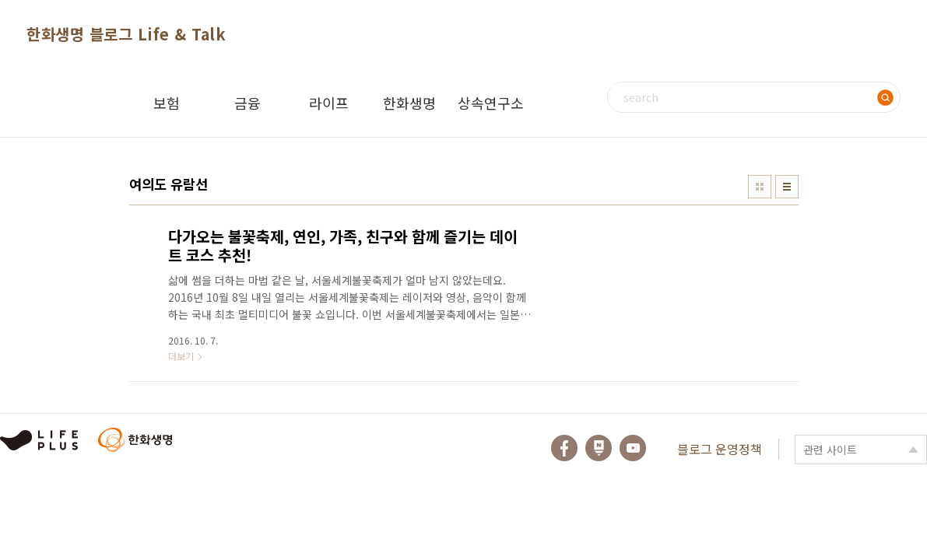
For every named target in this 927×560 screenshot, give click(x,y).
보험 (167, 103)
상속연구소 (491, 103)
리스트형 (787, 187)
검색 (885, 97)
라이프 (329, 103)
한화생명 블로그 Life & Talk (126, 34)
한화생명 (409, 103)
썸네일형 (760, 187)
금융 (248, 103)
